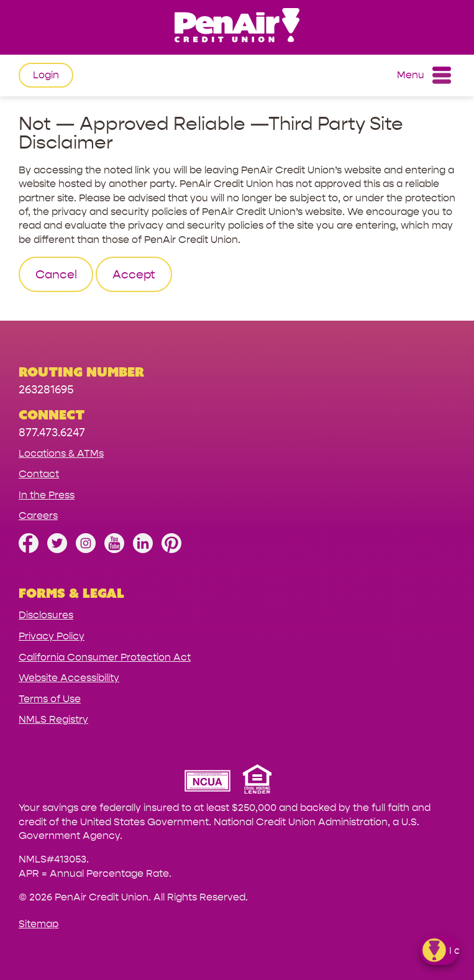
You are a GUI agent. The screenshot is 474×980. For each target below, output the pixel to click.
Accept (134, 275)
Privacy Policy (52, 636)
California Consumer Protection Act (105, 657)
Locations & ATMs (61, 453)
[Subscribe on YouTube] (114, 550)
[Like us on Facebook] (29, 550)
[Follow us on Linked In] (143, 550)
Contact (39, 474)
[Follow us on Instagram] (86, 550)
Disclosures (46, 615)
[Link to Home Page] (237, 27)
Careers (38, 515)
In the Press (47, 495)
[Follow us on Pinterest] (171, 550)
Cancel (56, 275)
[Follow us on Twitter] (57, 550)
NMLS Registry (53, 719)
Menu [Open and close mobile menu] (424, 75)
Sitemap (39, 924)
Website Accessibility (69, 678)
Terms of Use (50, 699)
